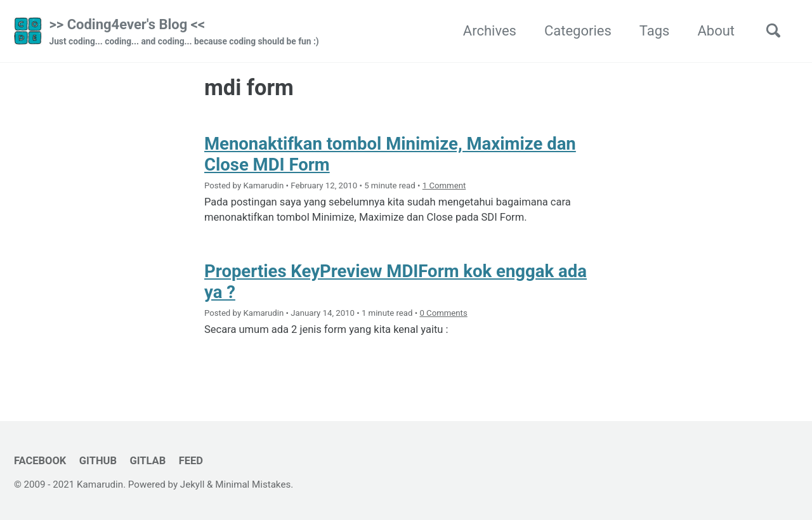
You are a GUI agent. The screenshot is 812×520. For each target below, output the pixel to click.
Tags (655, 31)
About (716, 31)
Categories (578, 31)
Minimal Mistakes (253, 484)
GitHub (98, 461)
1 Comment (444, 185)
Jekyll (193, 484)
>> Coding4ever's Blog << (184, 32)
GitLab (147, 461)
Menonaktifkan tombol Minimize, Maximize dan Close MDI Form (390, 154)
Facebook (40, 461)
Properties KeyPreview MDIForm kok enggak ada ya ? (396, 282)
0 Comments (443, 313)
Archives (490, 31)
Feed (191, 461)
